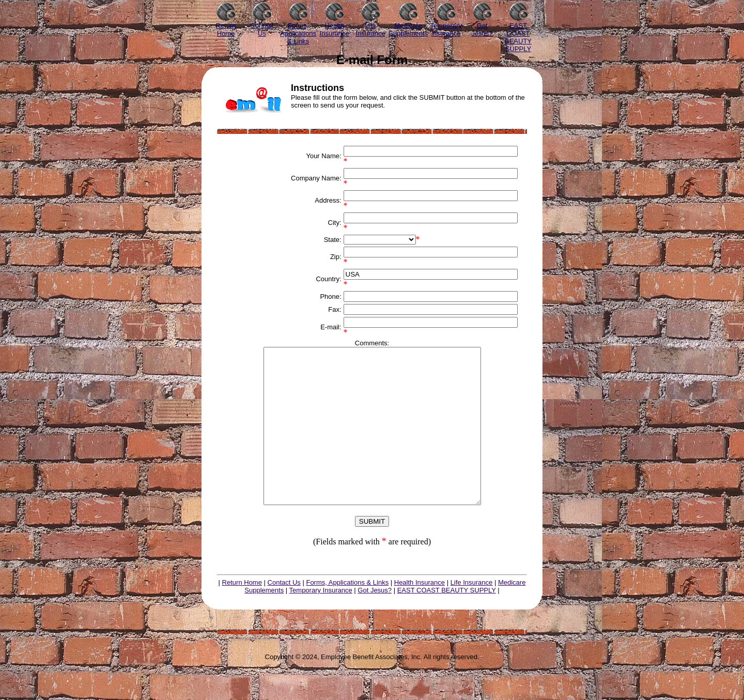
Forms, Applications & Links (347, 613)
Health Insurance (420, 613)
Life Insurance (472, 613)
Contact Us (284, 613)
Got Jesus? (375, 621)
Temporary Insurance (321, 621)
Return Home (242, 613)
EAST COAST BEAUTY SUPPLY (447, 621)
